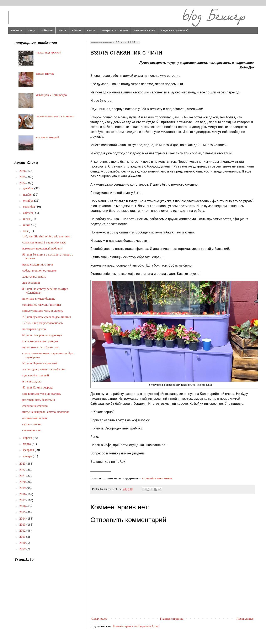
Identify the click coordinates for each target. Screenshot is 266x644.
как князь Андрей (47, 137)
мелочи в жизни (144, 30)
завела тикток (45, 74)
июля (27, 219)
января (28, 456)
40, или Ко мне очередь (38, 387)
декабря (29, 188)
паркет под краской (49, 52)
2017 (23, 500)
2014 (23, 519)
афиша (77, 30)
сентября (29, 207)
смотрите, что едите (114, 30)
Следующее (99, 619)
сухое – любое (32, 424)
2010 (23, 543)
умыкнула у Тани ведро (51, 95)
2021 (23, 476)
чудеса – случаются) (175, 30)
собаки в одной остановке (39, 271)
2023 (23, 464)
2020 (23, 482)
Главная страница (172, 619)
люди (31, 30)
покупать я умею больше (39, 299)
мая (26, 231)
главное (17, 30)
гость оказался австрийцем (40, 341)
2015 (23, 512)
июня (27, 225)
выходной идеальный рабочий (42, 248)
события (47, 30)
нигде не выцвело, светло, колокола (46, 412)
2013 (23, 525)
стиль (91, 30)
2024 (23, 183)
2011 (23, 537)
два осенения (31, 283)
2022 (23, 470)
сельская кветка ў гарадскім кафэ (44, 242)
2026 (23, 171)
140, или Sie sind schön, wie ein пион (46, 236)
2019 (23, 488)
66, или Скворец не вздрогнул (42, 335)
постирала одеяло (34, 329)
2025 (23, 177)
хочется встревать (34, 277)
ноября (28, 195)
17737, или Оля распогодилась (43, 323)
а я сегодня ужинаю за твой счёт (44, 369)
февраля (29, 450)
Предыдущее (245, 619)
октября (29, 201)
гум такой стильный (36, 375)
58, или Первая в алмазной (40, 363)
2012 (23, 531)
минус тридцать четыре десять (43, 311)
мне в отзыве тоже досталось (42, 394)
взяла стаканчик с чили (38, 264)
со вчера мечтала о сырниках (55, 116)
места (62, 30)
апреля (28, 438)
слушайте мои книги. (158, 478)
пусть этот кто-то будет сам (41, 347)
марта (27, 444)
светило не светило (35, 406)
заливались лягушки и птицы (42, 305)
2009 (23, 549)
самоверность (32, 430)
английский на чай (35, 418)
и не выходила (32, 381)
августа (28, 213)
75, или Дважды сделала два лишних (47, 317)
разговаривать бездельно (39, 400)
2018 (23, 494)
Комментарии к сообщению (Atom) (136, 626)
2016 (23, 506)
